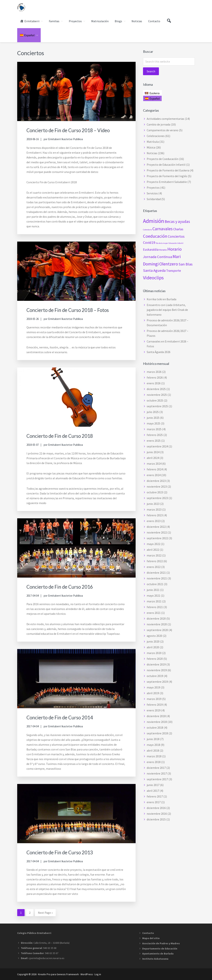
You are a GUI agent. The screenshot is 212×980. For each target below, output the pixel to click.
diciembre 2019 (156, 664)
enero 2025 (154, 441)
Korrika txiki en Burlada (161, 299)
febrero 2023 (155, 515)
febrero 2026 (155, 377)
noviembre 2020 (157, 624)
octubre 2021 (155, 584)
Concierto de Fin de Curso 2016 (65, 586)
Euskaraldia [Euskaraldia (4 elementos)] (151, 250)
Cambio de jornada (158, 124)
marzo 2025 (154, 429)
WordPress (87, 974)
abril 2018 (153, 750)
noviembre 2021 (157, 578)
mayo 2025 (153, 423)
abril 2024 (153, 458)
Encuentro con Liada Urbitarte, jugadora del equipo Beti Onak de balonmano (167, 310)
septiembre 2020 (157, 630)
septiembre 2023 (157, 498)
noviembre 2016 (157, 814)
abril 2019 (153, 693)
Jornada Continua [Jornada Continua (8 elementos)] (158, 257)
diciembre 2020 (156, 618)
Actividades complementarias (165, 119)
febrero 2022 (155, 561)
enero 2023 (154, 521)
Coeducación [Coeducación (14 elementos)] (155, 236)
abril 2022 (153, 550)
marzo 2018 (154, 756)
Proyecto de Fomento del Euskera (168, 170)
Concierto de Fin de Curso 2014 (65, 717)
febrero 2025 (155, 435)
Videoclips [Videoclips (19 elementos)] (153, 278)
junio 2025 (153, 418)
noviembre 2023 (157, 486)
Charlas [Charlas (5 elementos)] (178, 229)
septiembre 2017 (157, 779)
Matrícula (153, 142)
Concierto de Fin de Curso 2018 (65, 436)
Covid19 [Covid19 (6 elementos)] (149, 243)
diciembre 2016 (156, 808)
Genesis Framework (68, 974)
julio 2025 (153, 412)
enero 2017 (154, 802)
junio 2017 (153, 785)
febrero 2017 (155, 796)
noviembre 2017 (157, 773)
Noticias (152, 153)
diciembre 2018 (156, 716)
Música (151, 147)
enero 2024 (154, 475)
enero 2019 (154, 710)
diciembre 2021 (156, 573)
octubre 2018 (155, 728)
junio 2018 (153, 739)
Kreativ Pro (44, 974)
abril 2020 (153, 647)
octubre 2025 (155, 400)
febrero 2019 (155, 705)
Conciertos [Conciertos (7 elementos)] (176, 236)
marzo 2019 (154, 699)
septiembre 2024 (157, 446)
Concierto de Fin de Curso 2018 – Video (75, 130)
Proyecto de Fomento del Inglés (167, 176)
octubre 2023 (155, 492)
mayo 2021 (153, 596)
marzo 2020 (154, 653)
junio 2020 (153, 641)
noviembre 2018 (157, 722)
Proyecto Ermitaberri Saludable (167, 182)
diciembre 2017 (156, 768)
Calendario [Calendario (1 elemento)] (147, 230)
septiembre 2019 (157, 682)
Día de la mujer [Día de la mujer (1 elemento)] (162, 243)
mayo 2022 (153, 544)
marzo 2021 (154, 601)
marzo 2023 (154, 509)
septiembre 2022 (157, 538)
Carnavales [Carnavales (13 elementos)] (163, 229)
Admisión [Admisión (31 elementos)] (154, 221)
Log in (98, 974)
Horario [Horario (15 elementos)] (175, 249)
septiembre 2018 (157, 733)
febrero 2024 (155, 469)
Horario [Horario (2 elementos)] (163, 250)
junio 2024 (153, 452)
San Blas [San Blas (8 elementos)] (186, 264)
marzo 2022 (154, 555)
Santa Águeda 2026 (159, 352)
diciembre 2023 (156, 481)
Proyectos (153, 188)
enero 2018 (154, 762)
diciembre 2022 (156, 527)
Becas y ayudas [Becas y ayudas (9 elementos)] (177, 221)
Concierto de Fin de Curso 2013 (65, 852)
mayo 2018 (153, 745)
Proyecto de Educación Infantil (166, 165)
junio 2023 (153, 504)
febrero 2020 (155, 659)
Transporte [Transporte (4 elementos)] (174, 271)
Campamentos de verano (163, 130)
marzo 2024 (154, 464)
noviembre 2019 (157, 670)
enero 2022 (154, 567)
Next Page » (45, 913)
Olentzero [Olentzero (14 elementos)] (169, 264)
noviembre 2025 (157, 395)
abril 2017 (153, 791)
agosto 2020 (154, 636)
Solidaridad (154, 199)
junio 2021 (153, 590)
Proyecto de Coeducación (163, 159)
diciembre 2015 (156, 819)
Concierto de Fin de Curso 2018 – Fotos (75, 310)
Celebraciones (156, 136)
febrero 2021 (155, 607)
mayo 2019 (153, 687)
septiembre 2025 (157, 406)
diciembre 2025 (156, 389)
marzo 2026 (154, 372)
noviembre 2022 (157, 532)
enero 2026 (154, 383)
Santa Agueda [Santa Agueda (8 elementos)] (154, 270)
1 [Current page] (22, 913)
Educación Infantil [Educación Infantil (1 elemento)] (176, 243)
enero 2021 (154, 613)
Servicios (152, 193)
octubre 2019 (155, 676)
